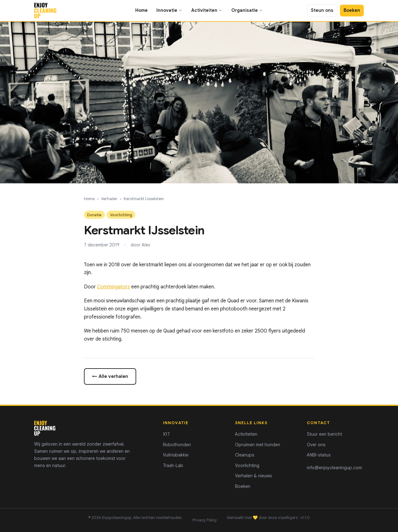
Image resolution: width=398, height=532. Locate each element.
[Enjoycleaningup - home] (45, 11)
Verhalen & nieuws (253, 476)
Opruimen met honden (258, 445)
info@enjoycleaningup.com (334, 468)
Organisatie (247, 10)
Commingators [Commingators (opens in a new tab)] (113, 287)
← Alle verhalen (110, 376)
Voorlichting (247, 465)
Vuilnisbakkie (176, 455)
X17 (166, 434)
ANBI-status (319, 455)
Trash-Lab (173, 465)
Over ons (316, 445)
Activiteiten (207, 10)
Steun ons (322, 10)
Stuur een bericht (324, 434)
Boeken (352, 10)
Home (141, 10)
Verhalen (109, 199)
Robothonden (177, 445)
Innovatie (169, 10)
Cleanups (245, 455)
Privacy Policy (205, 520)
